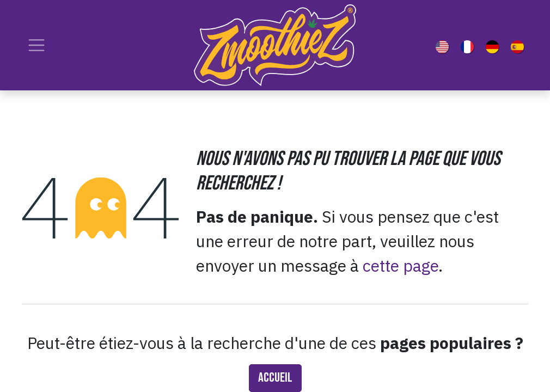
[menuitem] (444, 45)
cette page (401, 265)
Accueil (275, 378)
